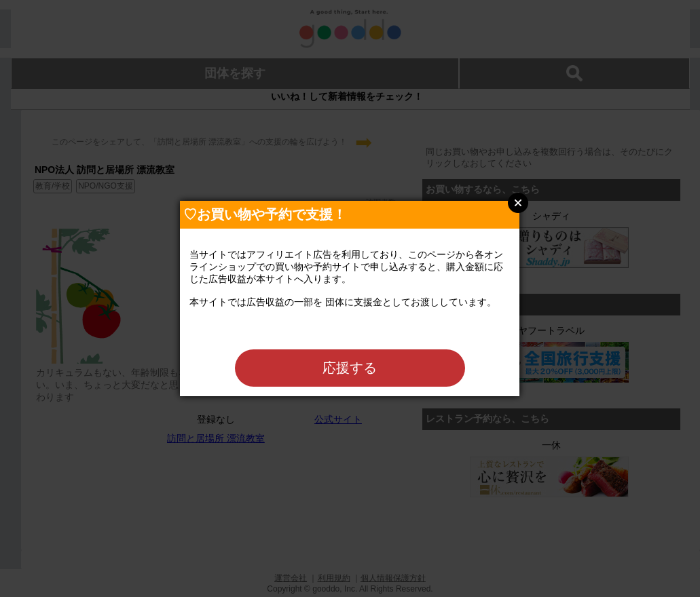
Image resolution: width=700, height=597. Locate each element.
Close (518, 203)
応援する (350, 368)
